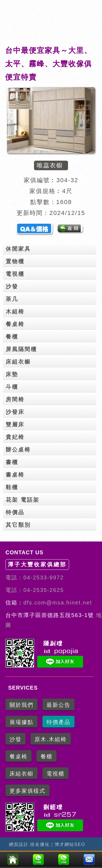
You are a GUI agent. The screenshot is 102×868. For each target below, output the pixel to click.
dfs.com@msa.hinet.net (58, 603)
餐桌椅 (51, 323)
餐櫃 (51, 336)
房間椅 (51, 398)
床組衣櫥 (51, 361)
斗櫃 (51, 386)
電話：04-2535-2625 (35, 590)
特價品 (51, 511)
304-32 (67, 180)
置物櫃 (51, 260)
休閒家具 (51, 248)
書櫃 (51, 461)
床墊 (51, 373)
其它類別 (51, 524)
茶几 (51, 298)
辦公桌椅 (51, 448)
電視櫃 (51, 273)
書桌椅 (51, 474)
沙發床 (51, 411)
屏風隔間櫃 (51, 348)
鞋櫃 (51, 486)
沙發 (51, 285)
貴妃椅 (51, 436)
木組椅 (51, 310)
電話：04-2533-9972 (35, 577)
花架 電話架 (51, 499)
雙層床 (51, 423)
